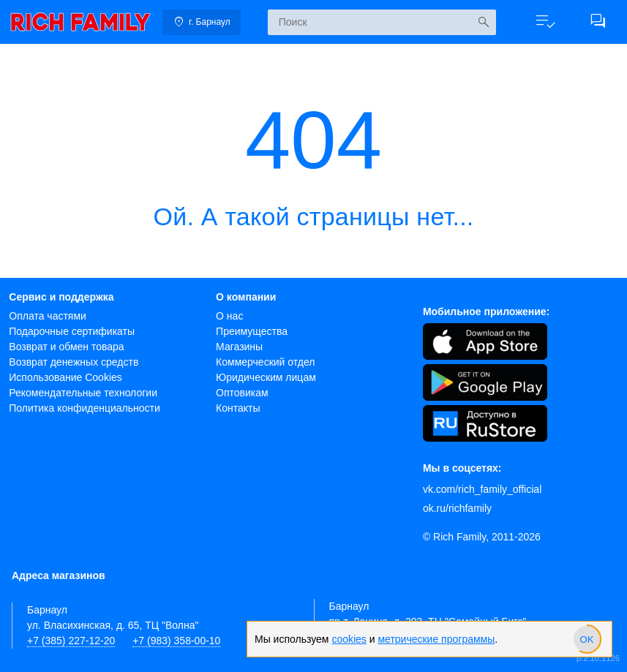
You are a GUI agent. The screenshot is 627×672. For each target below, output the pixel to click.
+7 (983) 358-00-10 (176, 641)
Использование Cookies (65, 377)
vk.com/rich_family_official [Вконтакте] (482, 489)
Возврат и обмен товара (66, 347)
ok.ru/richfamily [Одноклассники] (457, 508)
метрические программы (436, 639)
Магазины (239, 347)
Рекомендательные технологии (83, 393)
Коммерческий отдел (265, 362)
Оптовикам (242, 393)
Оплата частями (48, 316)
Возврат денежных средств (74, 362)
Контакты (238, 408)
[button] (545, 22)
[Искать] (483, 22)
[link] (80, 22)
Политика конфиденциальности (85, 408)
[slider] (587, 639)
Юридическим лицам (266, 377)
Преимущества (252, 331)
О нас (229, 316)
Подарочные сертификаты (72, 331)
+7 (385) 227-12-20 (71, 641)
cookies (349, 639)
